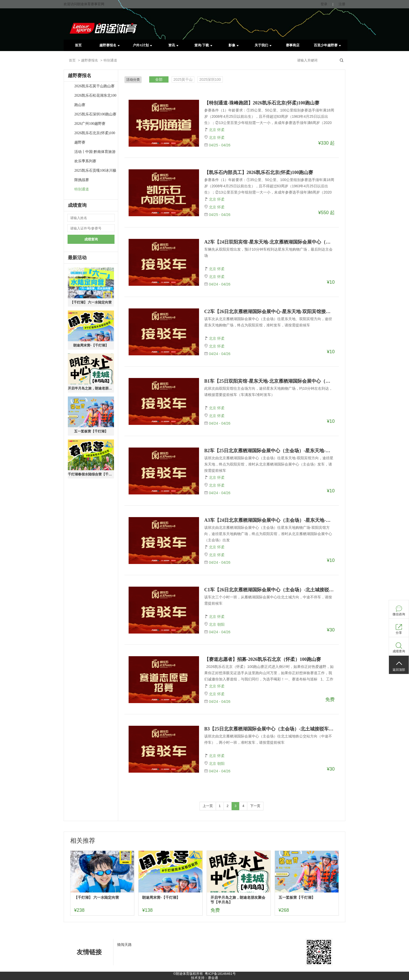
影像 (234, 45)
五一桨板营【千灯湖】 (91, 431)
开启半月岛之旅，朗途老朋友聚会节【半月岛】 (91, 388)
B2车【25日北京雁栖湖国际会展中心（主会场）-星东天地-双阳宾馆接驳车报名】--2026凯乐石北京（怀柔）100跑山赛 (269, 451)
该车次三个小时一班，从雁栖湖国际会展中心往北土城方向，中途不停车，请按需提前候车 (268, 600)
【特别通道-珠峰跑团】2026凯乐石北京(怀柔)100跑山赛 (262, 103)
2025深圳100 (210, 79)
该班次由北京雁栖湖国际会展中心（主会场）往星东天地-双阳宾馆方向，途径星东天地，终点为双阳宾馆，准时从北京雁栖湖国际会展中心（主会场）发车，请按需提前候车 (269, 464)
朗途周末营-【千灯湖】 (91, 345)
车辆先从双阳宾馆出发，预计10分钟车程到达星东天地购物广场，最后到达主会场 (268, 252)
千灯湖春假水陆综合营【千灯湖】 (91, 474)
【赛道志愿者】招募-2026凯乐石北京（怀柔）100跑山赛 (263, 659)
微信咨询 (399, 614)
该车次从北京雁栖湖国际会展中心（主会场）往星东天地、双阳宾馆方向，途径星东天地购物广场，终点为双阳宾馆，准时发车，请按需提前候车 (268, 322)
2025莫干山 (183, 79)
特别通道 (82, 189)
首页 (78, 45)
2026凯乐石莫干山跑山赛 (94, 86)
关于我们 (263, 45)
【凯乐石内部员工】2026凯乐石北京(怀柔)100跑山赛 (259, 172)
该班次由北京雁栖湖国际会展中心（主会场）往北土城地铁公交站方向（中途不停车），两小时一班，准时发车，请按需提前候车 (268, 739)
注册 (342, 4)
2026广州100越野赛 (90, 124)
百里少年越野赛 (327, 45)
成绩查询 (91, 239)
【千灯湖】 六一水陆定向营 (91, 302)
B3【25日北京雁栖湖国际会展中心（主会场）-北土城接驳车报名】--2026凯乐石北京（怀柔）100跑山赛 (269, 729)
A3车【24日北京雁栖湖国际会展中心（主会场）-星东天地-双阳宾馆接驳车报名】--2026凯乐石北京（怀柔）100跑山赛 (269, 520)
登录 (324, 4)
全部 (159, 79)
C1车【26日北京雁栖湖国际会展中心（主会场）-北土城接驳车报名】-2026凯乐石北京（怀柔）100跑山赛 (269, 590)
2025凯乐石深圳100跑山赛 (95, 114)
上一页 (208, 806)
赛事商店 (293, 45)
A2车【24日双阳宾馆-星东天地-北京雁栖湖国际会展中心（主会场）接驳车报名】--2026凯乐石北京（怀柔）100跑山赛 (269, 242)
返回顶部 (399, 670)
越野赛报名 (110, 45)
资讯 (173, 45)
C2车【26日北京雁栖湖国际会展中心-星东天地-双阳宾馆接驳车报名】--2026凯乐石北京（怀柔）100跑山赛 (269, 312)
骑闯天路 (124, 945)
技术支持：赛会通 (204, 978)
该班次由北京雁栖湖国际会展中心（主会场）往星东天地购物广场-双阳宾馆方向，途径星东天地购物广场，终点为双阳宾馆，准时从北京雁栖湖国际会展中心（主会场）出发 (268, 534)
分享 (399, 633)
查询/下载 (203, 45)
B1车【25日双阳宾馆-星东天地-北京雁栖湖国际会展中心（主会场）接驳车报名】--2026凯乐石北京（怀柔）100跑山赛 (269, 381)
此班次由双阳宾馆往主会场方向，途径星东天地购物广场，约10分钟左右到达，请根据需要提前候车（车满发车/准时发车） (268, 392)
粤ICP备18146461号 (220, 974)
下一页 (255, 806)
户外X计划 (142, 45)
